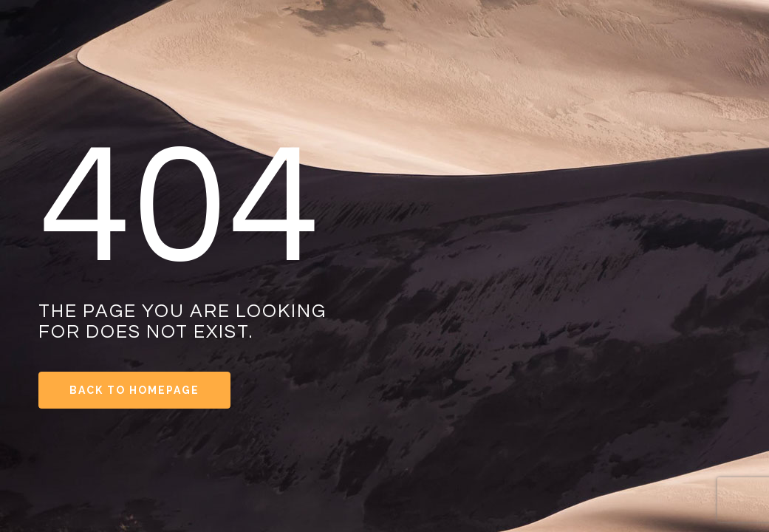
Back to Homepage (134, 390)
